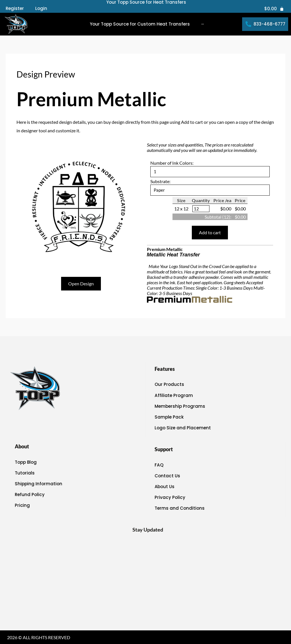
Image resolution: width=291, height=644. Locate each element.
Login (41, 9)
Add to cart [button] (210, 233)
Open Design (81, 284)
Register (15, 9)
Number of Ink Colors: (172, 163)
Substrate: (160, 181)
